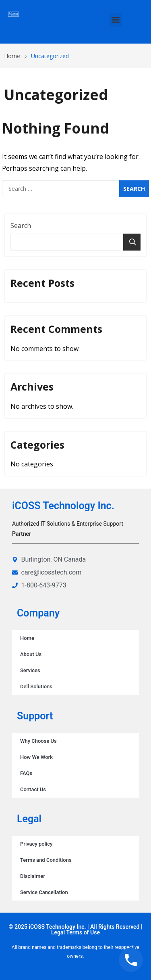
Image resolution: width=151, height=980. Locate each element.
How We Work (36, 757)
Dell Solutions (36, 686)
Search (21, 226)
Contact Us (33, 789)
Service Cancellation (44, 892)
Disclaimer (33, 876)
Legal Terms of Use (75, 932)
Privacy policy (36, 844)
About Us (31, 654)
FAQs (26, 773)
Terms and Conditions (46, 860)
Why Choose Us (38, 741)
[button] (115, 20)
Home (27, 638)
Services (30, 670)
